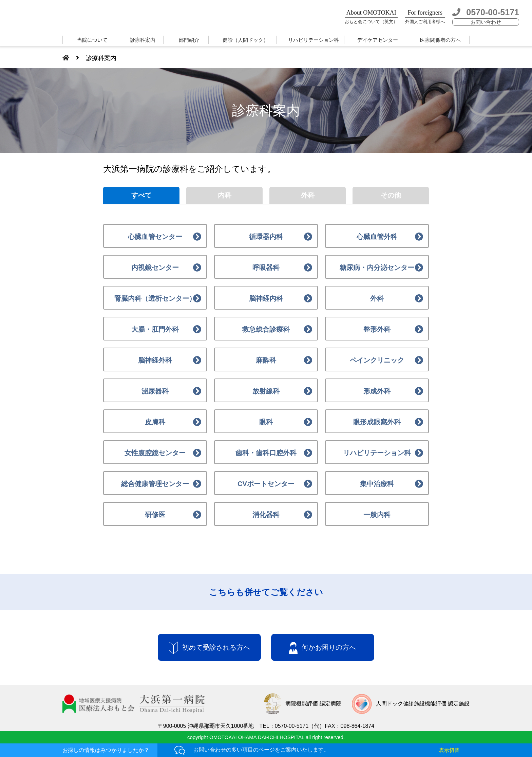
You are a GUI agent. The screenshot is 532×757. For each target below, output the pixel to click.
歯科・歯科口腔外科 (266, 453)
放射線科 (266, 391)
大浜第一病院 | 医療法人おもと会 (84, 18)
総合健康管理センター (155, 484)
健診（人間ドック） (245, 40)
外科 (308, 195)
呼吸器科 (266, 267)
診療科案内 (143, 40)
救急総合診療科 (266, 329)
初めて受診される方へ (210, 648)
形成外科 (377, 391)
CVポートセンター (266, 484)
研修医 (155, 515)
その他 (391, 195)
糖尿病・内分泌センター (377, 267)
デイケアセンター (378, 40)
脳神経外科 (155, 360)
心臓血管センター (155, 237)
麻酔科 (266, 360)
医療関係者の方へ (440, 40)
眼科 (266, 422)
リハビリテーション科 (313, 40)
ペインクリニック (377, 360)
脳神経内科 (266, 298)
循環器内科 (266, 237)
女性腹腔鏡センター (155, 453)
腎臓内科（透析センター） (155, 298)
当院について (92, 40)
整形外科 (377, 329)
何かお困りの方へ (322, 648)
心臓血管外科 (377, 237)
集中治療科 (377, 484)
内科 (225, 195)
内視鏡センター (155, 267)
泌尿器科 (155, 391)
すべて (141, 195)
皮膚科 (155, 422)
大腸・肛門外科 (155, 329)
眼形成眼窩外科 (377, 422)
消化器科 (266, 515)
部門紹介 (189, 40)
